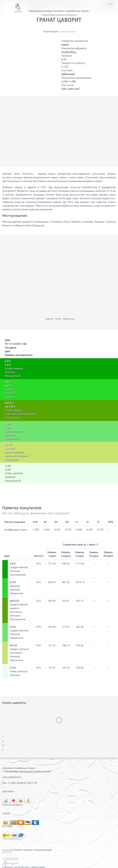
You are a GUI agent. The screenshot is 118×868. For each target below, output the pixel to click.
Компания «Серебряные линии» (19, 768)
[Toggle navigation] (111, 4)
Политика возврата (42, 800)
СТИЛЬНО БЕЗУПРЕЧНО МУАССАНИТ (24, 863)
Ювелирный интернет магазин (35, 772)
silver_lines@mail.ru (12, 777)
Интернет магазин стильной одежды (33, 845)
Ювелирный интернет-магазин (46, 11)
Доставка (7, 821)
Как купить (8, 792)
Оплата (6, 809)
